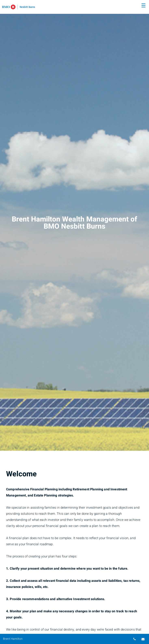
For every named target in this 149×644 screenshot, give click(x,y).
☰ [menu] (143, 6)
